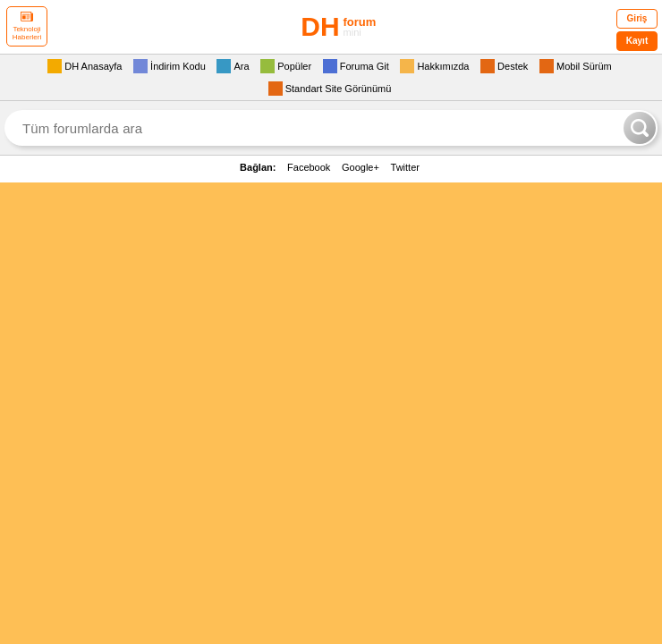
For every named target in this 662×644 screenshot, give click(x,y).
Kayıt (637, 41)
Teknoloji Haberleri (27, 26)
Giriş (637, 18)
